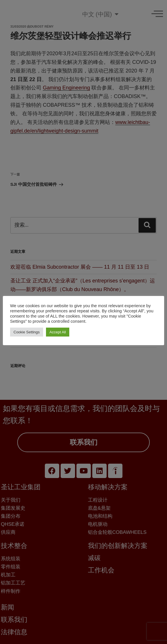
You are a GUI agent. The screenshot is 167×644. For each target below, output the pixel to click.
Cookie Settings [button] (27, 332)
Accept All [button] (58, 332)
